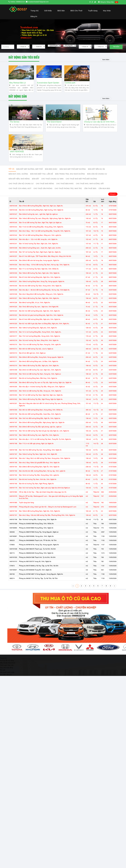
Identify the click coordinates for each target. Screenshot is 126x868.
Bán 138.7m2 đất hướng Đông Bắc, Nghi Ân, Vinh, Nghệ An (40, 424)
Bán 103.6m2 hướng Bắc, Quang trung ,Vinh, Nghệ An (38, 525)
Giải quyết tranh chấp (7, 678)
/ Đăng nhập (110, 2)
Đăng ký (103, 2)
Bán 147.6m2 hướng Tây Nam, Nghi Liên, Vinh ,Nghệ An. (39, 250)
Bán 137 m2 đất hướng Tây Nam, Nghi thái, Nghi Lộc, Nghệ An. (41, 401)
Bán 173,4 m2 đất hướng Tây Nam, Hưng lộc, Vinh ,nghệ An (40, 351)
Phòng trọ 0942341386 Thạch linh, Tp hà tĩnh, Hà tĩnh (37, 563)
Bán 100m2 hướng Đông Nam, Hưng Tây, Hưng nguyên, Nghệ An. (42, 287)
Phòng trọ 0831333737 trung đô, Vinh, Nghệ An (35, 567)
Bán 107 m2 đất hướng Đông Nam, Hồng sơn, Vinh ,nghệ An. (40, 241)
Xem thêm (105, 60)
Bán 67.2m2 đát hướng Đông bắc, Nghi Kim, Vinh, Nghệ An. (40, 283)
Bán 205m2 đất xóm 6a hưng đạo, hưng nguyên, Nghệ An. (39, 266)
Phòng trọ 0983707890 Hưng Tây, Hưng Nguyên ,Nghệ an (39, 538)
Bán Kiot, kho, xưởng (18, 180)
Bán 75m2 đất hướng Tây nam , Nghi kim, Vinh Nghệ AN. (39, 313)
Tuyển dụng (93, 11)
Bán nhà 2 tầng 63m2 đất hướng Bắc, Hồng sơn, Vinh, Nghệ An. (41, 300)
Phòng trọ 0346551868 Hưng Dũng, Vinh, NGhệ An (36, 530)
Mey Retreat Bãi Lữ (18, 85)
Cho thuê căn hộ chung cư (21, 190)
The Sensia (15, 126)
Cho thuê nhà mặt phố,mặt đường (81, 185)
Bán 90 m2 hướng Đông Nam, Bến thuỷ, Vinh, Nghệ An (38, 384)
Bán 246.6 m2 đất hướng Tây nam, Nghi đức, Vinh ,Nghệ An (40, 376)
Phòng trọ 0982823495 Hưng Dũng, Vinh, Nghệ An (36, 559)
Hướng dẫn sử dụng (7, 666)
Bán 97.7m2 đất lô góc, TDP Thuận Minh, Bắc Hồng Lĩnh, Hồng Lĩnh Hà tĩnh (45, 262)
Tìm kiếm (116, 47)
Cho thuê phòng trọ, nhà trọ (68, 195)
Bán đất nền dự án (96, 175)
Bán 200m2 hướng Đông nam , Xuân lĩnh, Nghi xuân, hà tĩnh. (40, 254)
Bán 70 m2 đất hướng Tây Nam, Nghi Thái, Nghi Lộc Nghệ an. (40, 229)
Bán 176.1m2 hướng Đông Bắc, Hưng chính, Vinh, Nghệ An (40, 342)
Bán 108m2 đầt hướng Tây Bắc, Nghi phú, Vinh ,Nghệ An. (39, 372)
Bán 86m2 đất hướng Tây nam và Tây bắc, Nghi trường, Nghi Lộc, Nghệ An (45, 388)
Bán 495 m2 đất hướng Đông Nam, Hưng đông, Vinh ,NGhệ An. (41, 416)
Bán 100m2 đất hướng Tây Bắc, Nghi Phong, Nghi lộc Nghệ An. (41, 405)
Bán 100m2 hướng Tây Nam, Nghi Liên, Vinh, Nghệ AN (38, 460)
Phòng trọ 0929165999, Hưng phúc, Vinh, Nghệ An (36, 542)
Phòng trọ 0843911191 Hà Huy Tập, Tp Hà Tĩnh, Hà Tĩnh (38, 584)
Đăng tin (34, 16)
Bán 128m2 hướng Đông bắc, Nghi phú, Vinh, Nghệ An (38, 334)
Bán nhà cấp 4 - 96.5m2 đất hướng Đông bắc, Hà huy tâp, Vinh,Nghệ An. (44, 296)
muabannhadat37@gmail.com (38, 2)
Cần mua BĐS (104, 195)
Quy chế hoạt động (6, 673)
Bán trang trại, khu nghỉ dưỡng (70, 180)
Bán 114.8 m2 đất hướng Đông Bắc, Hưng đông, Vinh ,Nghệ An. (41, 233)
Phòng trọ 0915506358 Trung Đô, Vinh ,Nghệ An (35, 576)
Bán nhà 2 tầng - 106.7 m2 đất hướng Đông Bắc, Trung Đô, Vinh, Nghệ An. (45, 237)
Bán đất (36, 185)
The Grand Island (54, 126)
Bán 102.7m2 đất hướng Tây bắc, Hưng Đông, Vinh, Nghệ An (40, 456)
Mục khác (107, 11)
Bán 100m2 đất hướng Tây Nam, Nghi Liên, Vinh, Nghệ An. (39, 279)
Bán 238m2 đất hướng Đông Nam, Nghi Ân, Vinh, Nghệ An (39, 473)
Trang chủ (35, 11)
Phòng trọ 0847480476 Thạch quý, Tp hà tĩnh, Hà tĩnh (37, 555)
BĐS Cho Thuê (76, 11)
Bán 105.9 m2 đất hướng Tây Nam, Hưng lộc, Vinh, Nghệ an (40, 380)
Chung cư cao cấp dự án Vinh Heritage (100, 126)
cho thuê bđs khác (65, 190)
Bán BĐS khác (51, 175)
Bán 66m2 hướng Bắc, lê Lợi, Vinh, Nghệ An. (35, 308)
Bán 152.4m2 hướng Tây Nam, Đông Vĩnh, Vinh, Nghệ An (39, 346)
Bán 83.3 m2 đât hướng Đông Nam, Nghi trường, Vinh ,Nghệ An (41, 216)
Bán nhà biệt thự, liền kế (42, 180)
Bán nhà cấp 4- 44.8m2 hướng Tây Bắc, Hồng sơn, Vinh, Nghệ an (42, 393)
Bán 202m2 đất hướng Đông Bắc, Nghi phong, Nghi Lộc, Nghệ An (42, 428)
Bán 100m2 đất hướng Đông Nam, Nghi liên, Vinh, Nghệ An (39, 517)
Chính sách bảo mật (7, 671)
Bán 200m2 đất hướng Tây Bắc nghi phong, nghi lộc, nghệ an (40, 433)
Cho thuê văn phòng (43, 195)
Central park (70, 85)
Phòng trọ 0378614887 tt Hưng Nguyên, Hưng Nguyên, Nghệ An (41, 580)
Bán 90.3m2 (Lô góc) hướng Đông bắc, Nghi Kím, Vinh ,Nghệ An (41, 321)
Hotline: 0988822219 (18, 2)
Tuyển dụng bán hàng (26, 509)
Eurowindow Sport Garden (48, 85)
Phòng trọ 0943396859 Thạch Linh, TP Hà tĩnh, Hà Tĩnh (38, 546)
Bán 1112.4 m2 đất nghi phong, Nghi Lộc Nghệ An (36, 449)
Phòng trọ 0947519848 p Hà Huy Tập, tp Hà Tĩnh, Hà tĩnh (39, 572)
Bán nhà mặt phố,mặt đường (73, 175)
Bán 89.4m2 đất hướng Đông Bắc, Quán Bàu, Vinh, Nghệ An (40, 420)
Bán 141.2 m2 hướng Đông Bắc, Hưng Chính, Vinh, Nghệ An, (40, 338)
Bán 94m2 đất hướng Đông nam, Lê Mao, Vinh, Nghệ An (39, 367)
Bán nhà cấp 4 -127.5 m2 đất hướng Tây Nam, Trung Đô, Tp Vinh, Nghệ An (45, 445)
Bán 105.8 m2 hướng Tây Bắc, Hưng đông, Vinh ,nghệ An (39, 481)
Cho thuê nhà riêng (45, 190)
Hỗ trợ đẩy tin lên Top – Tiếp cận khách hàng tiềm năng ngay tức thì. (43, 498)
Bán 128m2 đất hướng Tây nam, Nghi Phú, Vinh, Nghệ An (39, 441)
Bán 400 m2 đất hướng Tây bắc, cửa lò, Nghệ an (36, 355)
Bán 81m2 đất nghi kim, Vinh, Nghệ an (32, 359)
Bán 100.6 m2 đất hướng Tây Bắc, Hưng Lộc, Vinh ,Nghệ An (40, 397)
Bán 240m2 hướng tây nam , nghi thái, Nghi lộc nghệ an (38, 220)
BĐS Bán (61, 11)
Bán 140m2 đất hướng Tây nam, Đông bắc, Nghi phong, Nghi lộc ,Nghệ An (45, 224)
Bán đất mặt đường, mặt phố (30, 175)
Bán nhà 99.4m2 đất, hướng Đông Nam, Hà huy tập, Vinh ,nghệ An (42, 477)
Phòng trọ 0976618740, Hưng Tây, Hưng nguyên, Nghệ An (39, 551)
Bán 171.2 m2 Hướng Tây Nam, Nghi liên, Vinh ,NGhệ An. (39, 275)
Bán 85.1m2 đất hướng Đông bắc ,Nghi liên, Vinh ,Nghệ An (39, 317)
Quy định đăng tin (6, 681)
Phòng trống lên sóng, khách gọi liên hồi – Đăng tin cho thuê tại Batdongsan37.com (48, 513)
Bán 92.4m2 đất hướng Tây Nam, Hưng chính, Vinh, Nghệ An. (40, 292)
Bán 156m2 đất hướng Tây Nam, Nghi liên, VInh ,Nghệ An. (39, 304)
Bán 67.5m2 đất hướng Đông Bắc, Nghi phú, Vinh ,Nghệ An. (40, 325)
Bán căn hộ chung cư (97, 180)
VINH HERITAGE (17, 158)
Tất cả (11, 175)
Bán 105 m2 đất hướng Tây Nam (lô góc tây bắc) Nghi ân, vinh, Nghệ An (44, 437)
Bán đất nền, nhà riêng (19, 185)
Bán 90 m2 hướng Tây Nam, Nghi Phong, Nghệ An (36, 490)
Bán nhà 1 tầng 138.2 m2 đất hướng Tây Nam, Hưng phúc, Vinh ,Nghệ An (45, 464)
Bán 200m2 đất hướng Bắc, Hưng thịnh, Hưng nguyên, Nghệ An (41, 363)
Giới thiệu (48, 11)
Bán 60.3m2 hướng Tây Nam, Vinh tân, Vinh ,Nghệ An (38, 485)
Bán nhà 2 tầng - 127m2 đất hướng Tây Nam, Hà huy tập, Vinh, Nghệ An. (44, 271)
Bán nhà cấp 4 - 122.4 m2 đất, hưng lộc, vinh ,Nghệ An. (38, 245)
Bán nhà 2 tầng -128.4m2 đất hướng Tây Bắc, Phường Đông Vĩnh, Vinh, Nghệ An (47, 521)
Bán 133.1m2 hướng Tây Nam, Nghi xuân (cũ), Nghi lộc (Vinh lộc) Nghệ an (44, 494)
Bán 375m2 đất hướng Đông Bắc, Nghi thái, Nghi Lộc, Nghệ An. (41, 212)
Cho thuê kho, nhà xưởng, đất (90, 190)
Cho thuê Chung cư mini (52, 185)
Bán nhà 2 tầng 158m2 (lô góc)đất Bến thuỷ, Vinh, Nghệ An (39, 468)
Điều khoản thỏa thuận (8, 669)
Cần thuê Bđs (90, 195)
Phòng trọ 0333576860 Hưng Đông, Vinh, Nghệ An (36, 534)
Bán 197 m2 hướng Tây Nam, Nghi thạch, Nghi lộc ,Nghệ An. (40, 258)
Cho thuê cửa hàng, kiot (20, 195)
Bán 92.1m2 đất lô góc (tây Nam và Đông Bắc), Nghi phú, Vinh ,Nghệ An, (44, 329)
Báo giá (3, 676)
